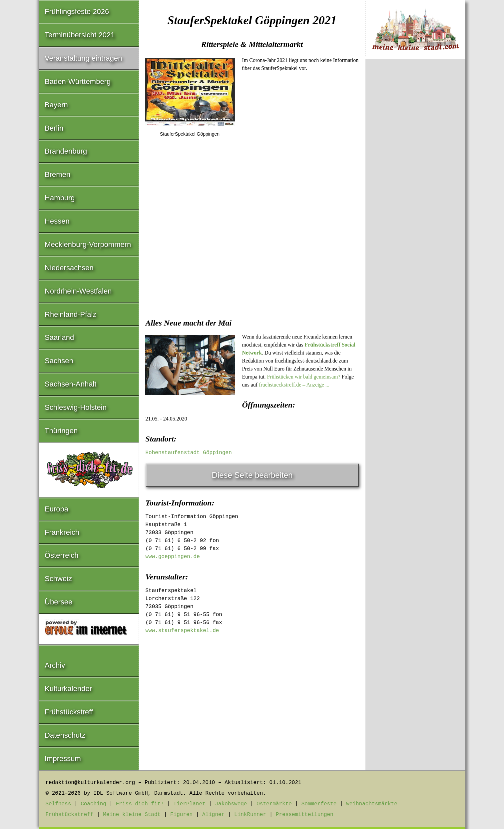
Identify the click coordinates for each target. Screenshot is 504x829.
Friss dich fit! (140, 804)
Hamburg (60, 198)
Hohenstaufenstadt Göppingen (189, 453)
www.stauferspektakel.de (182, 631)
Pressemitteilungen (305, 815)
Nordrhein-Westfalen (78, 291)
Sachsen (59, 361)
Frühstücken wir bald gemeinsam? (304, 377)
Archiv (55, 665)
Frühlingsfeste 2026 (77, 11)
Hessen (57, 221)
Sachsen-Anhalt (70, 384)
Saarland (59, 337)
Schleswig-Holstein (76, 407)
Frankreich (62, 532)
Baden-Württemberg (78, 81)
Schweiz (58, 579)
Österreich (61, 555)
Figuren (181, 815)
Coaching (93, 804)
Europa (56, 509)
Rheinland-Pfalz (70, 314)
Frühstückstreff (69, 712)
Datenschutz (65, 735)
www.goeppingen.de (173, 557)
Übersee (58, 602)
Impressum (63, 759)
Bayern (56, 105)
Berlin (54, 128)
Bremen (57, 174)
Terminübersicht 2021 (80, 35)
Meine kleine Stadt (132, 815)
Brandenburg (66, 151)
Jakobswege (231, 804)
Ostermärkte (274, 804)
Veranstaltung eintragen (83, 58)
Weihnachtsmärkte (372, 804)
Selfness (58, 804)
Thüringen (61, 431)
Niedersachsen (69, 268)
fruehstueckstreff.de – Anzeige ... (294, 385)
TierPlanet (190, 804)
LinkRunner (250, 815)
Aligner (213, 815)
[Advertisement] (252, 260)
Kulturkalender (68, 689)
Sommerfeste (319, 804)
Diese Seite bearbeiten (252, 475)
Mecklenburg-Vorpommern (88, 244)
